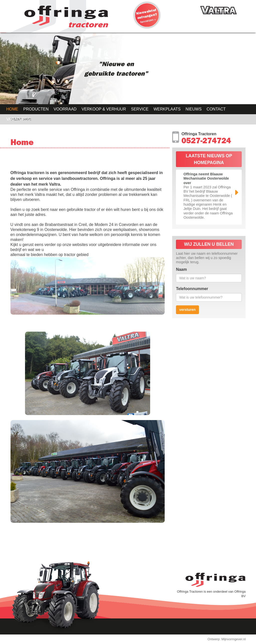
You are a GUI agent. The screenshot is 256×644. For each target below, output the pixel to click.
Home (12, 109)
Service (140, 109)
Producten (36, 109)
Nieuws (194, 109)
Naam (181, 269)
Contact (216, 109)
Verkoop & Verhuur (104, 109)
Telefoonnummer (192, 289)
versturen (187, 310)
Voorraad (65, 109)
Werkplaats (167, 109)
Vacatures (18, 119)
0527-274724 (206, 142)
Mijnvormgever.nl (234, 639)
